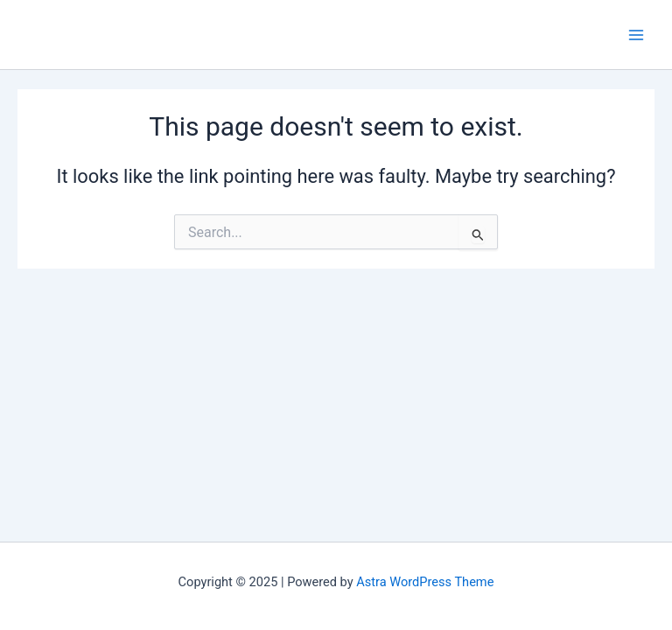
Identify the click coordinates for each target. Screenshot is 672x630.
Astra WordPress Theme (425, 582)
